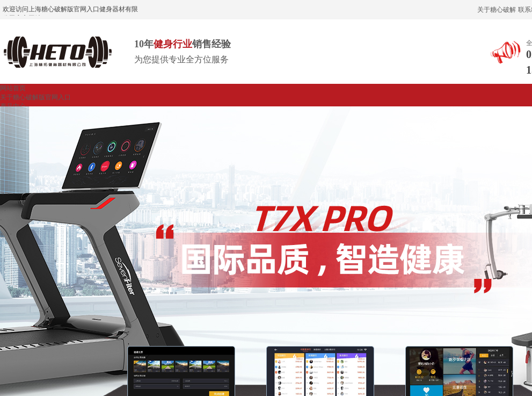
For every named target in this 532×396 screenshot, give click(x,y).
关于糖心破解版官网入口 (35, 97)
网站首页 (13, 88)
